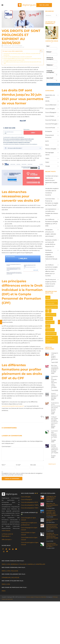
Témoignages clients (50, 154)
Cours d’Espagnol (27, 500)
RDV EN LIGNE (51, 5)
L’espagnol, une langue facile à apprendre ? (55, 357)
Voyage (48, 166)
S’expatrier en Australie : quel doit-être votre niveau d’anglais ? (54, 383)
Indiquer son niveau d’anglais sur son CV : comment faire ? (55, 421)
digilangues (52, 464)
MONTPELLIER (40, 564)
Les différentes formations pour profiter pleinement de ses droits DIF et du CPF (23, 63)
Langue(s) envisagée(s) (50, 71)
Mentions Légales (30, 597)
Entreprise (49, 131)
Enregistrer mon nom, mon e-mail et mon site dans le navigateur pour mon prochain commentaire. (22, 474)
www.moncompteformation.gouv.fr (13, 406)
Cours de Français (51, 120)
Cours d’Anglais (26, 497)
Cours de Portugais (51, 124)
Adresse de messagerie (50, 58)
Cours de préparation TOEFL (30, 505)
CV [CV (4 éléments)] (47, 311)
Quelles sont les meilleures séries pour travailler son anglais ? (55, 450)
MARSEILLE (31, 564)
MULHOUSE (15, 578)
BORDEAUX (15, 564)
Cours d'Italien (50, 116)
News (47, 145)
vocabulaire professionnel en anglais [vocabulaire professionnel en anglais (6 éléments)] (50, 340)
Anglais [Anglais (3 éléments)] (48, 297)
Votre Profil (50, 78)
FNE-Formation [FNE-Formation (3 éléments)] (50, 322)
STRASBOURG (6, 578)
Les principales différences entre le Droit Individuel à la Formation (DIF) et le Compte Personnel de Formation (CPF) (22, 59)
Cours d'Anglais (50, 109)
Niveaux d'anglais (51, 149)
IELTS (47, 141)
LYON (8, 564)
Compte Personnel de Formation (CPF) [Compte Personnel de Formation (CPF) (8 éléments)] (51, 302)
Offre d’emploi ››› (7, 540)
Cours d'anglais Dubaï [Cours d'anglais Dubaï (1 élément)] (52, 307)
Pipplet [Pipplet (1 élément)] (48, 326)
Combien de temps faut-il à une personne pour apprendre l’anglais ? (51, 180)
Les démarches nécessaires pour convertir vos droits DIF (18, 57)
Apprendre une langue (50, 96)
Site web (33, 465)
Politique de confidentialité (40, 597)
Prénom (49, 52)
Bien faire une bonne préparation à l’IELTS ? (55, 368)
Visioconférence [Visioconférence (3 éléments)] (50, 330)
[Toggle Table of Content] (40, 51)
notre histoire (6, 531)
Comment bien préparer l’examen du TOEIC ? (54, 435)
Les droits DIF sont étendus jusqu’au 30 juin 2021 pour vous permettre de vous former (22, 54)
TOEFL (47, 159)
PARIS (4, 564)
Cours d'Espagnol (51, 112)
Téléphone (50, 65)
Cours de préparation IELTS (29, 502)
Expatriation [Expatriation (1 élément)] (49, 318)
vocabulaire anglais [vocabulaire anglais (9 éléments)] (51, 334)
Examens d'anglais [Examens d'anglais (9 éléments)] (51, 315)
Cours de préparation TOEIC (30, 508)
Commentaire (6, 446)
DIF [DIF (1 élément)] (50, 311)
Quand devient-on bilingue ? (55, 395)
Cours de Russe (50, 128)
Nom (4, 465)
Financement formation (50, 136)
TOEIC (47, 162)
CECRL (47, 101)
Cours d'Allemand (51, 105)
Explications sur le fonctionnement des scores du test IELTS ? (52, 527)
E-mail (18, 465)
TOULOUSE (23, 564)
